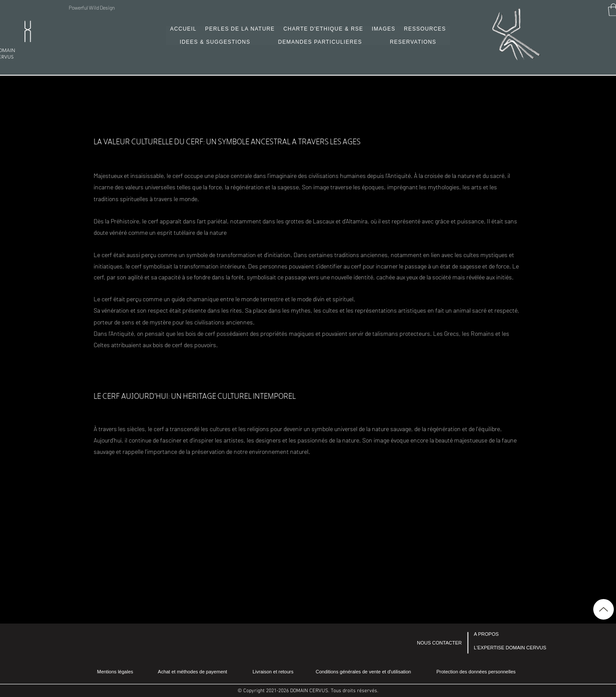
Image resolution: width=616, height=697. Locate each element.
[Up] (604, 609)
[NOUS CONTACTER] (441, 643)
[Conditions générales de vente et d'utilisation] (363, 672)
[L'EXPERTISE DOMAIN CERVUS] (510, 648)
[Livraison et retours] (273, 672)
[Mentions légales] (115, 672)
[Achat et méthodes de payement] (192, 672)
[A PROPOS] (497, 634)
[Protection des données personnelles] (476, 672)
